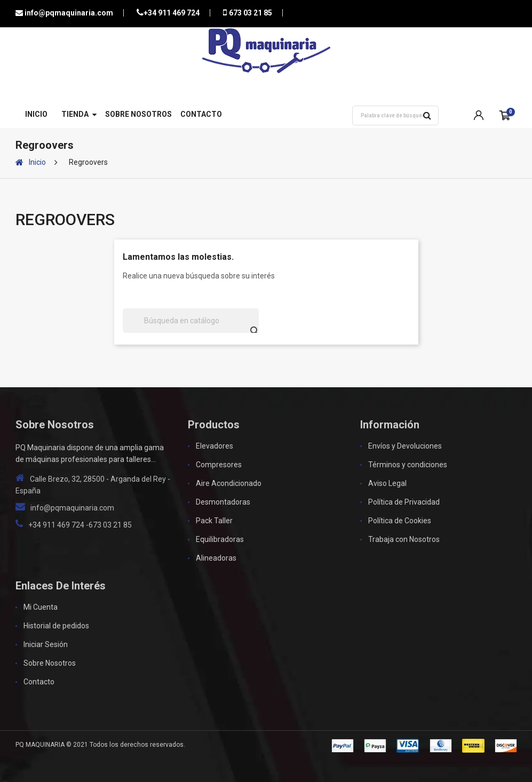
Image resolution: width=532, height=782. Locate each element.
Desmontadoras (223, 502)
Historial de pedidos (56, 626)
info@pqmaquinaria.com (68, 13)
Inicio (36, 114)
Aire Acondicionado (229, 483)
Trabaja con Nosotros (404, 539)
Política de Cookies (400, 521)
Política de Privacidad (404, 502)
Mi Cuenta (41, 607)
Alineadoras (216, 558)
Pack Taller (214, 521)
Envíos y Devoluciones (405, 446)
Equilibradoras (220, 539)
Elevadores (215, 446)
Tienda (75, 114)
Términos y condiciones (408, 465)
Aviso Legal (387, 483)
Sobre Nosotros (138, 114)
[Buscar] (191, 321)
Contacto (201, 114)
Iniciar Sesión (46, 644)
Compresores (219, 465)
